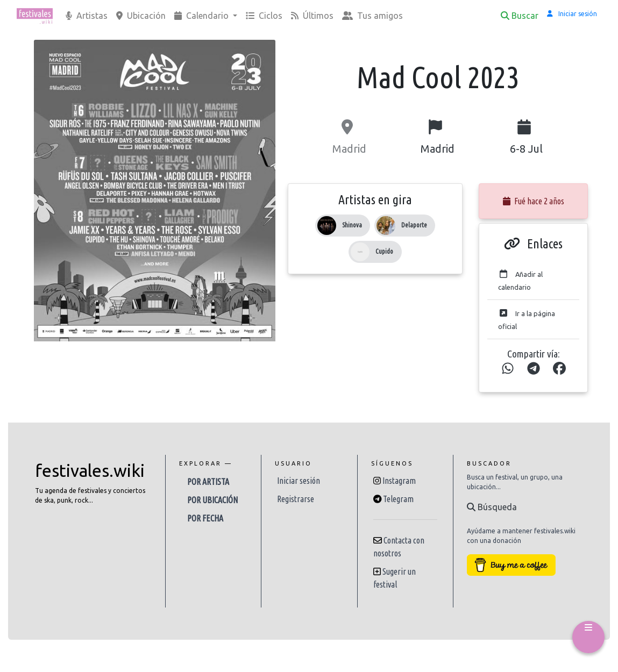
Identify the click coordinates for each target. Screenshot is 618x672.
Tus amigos (372, 16)
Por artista (208, 482)
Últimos (312, 16)
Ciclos (264, 16)
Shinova (352, 225)
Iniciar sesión (299, 481)
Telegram (398, 499)
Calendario (203, 16)
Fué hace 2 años (534, 201)
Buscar (520, 16)
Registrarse (296, 499)
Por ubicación (212, 500)
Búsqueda (492, 507)
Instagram (399, 481)
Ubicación (141, 16)
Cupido (384, 251)
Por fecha (205, 518)
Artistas (87, 16)
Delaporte (414, 225)
